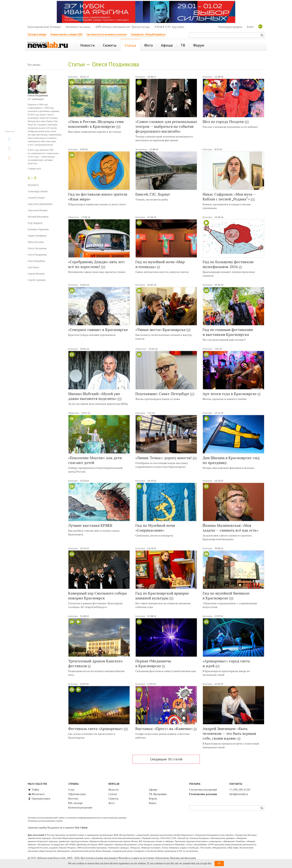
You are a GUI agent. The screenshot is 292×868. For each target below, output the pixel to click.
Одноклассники (39, 799)
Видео (153, 803)
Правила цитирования (183, 858)
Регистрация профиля (230, 27)
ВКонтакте (36, 794)
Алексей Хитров (36, 198)
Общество (74, 217)
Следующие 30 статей (166, 759)
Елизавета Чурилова (38, 229)
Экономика (141, 149)
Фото (112, 803)
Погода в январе (37, 34)
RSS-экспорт (76, 803)
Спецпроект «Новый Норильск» (148, 34)
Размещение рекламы (203, 794)
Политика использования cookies (45, 821)
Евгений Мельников (38, 217)
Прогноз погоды (141, 27)
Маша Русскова (36, 242)
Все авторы (34, 65)
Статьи (113, 794)
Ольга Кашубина (36, 261)
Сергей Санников (37, 280)
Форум (153, 799)
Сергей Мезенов (36, 274)
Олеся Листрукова (37, 248)
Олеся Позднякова (37, 255)
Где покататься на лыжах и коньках (107, 34)
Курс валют (178, 27)
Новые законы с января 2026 (66, 34)
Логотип (73, 799)
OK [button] (219, 863)
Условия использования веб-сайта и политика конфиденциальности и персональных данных (77, 818)
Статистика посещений (203, 790)
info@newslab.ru (239, 794)
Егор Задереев (35, 223)
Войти (250, 27)
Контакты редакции (80, 807)
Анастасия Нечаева (38, 210)
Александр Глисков (38, 191)
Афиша (153, 790)
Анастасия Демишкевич (40, 204)
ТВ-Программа (158, 794)
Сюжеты (113, 799)
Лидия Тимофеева (37, 236)
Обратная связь (77, 794)
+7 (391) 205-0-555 (240, 790)
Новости (113, 790)
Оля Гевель (34, 267)
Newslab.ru (33, 185)
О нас (71, 790)
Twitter (34, 790)
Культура (73, 77)
